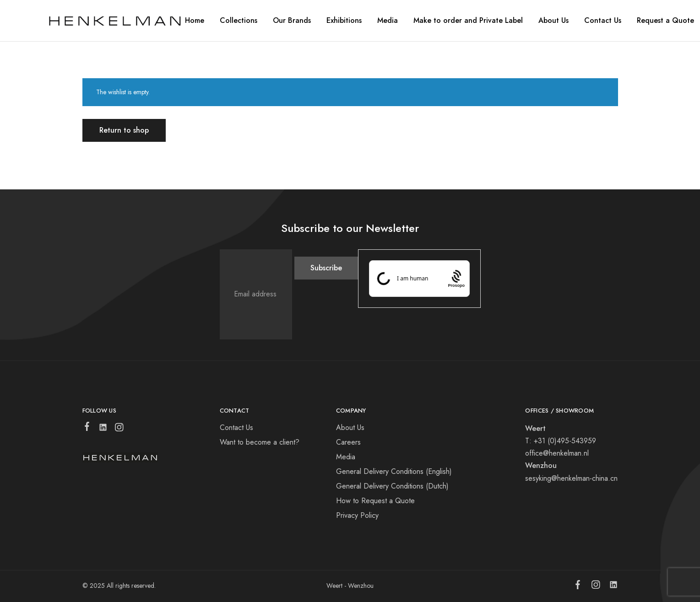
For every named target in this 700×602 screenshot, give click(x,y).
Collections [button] (239, 21)
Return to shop (124, 130)
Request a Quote (665, 21)
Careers (348, 442)
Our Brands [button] (292, 21)
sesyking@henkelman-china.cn (571, 478)
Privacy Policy (357, 515)
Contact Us (603, 21)
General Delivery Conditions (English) (394, 471)
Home (195, 21)
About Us (350, 427)
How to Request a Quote (375, 501)
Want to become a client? (260, 442)
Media (388, 21)
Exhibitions (344, 21)
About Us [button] (553, 21)
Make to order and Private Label (468, 21)
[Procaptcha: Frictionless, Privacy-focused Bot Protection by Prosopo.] (456, 278)
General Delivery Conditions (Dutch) (392, 486)
